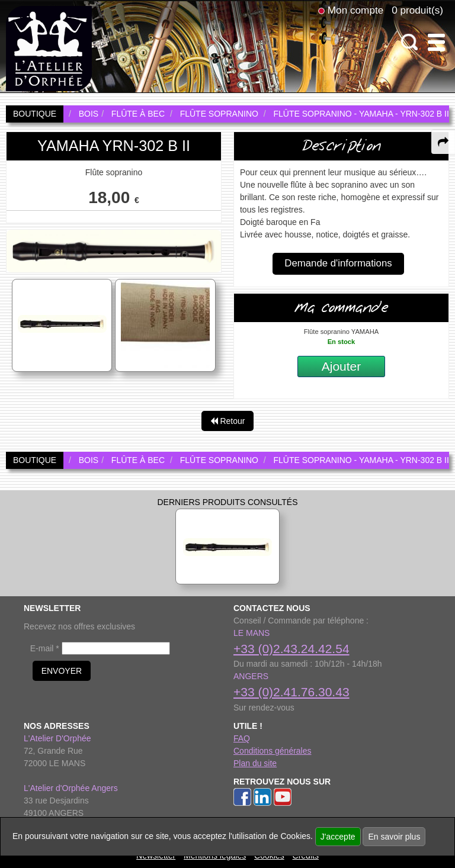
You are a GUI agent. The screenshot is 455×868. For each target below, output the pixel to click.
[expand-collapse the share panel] (443, 142)
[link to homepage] (49, 48)
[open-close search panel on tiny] (410, 42)
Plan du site (255, 763)
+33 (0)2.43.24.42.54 (291, 649)
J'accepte (338, 837)
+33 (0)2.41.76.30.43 (291, 692)
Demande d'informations (338, 263)
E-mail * (45, 648)
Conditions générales (273, 751)
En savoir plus (394, 837)
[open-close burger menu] (436, 42)
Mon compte (355, 10)
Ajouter (342, 366)
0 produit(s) (417, 10)
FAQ (242, 738)
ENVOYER (62, 671)
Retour (228, 421)
